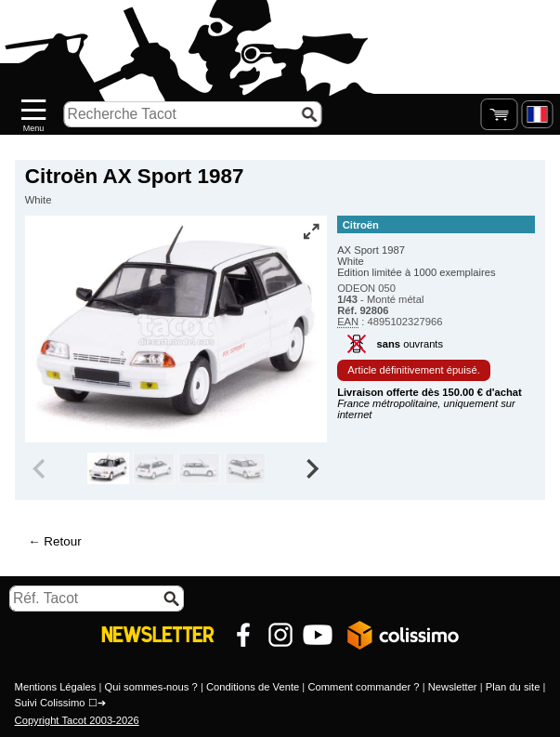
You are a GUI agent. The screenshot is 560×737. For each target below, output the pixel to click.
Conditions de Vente (253, 687)
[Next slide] (311, 468)
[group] (108, 468)
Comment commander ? (363, 687)
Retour (62, 541)
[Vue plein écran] (311, 231)
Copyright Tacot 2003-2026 (77, 720)
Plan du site (513, 687)
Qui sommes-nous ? (151, 687)
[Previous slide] (41, 468)
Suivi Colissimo (50, 703)
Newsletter (453, 687)
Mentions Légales (56, 687)
